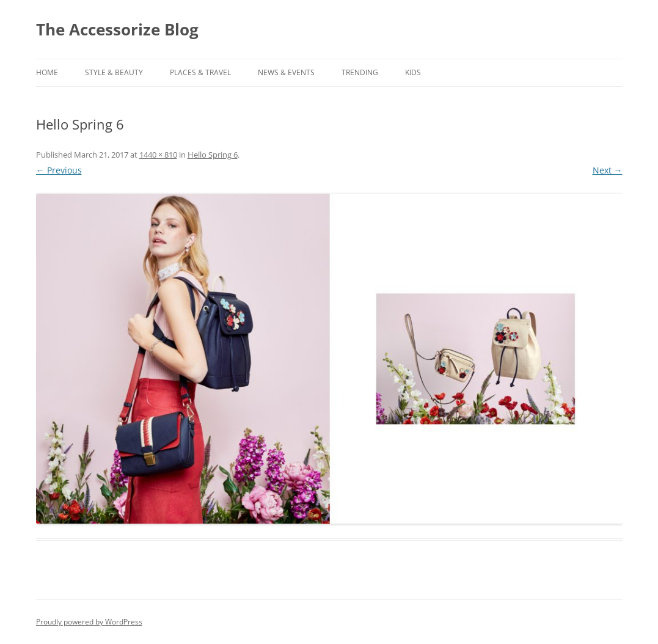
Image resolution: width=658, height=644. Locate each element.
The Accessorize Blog (117, 29)
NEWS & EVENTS (286, 72)
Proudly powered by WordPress (89, 622)
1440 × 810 (158, 155)
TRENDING (360, 72)
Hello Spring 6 (213, 155)
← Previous (59, 170)
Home (47, 72)
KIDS (413, 72)
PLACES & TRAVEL (200, 72)
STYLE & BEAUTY (114, 72)
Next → (608, 170)
